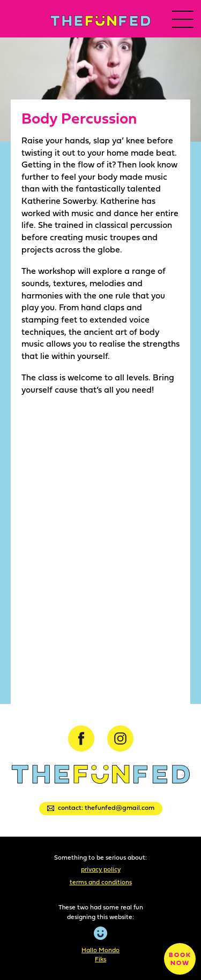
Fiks (100, 959)
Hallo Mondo (100, 950)
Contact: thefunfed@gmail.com (101, 807)
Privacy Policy (101, 869)
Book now (180, 959)
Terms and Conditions (101, 882)
